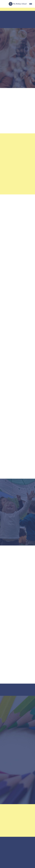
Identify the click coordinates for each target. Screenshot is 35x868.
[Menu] (31, 4)
